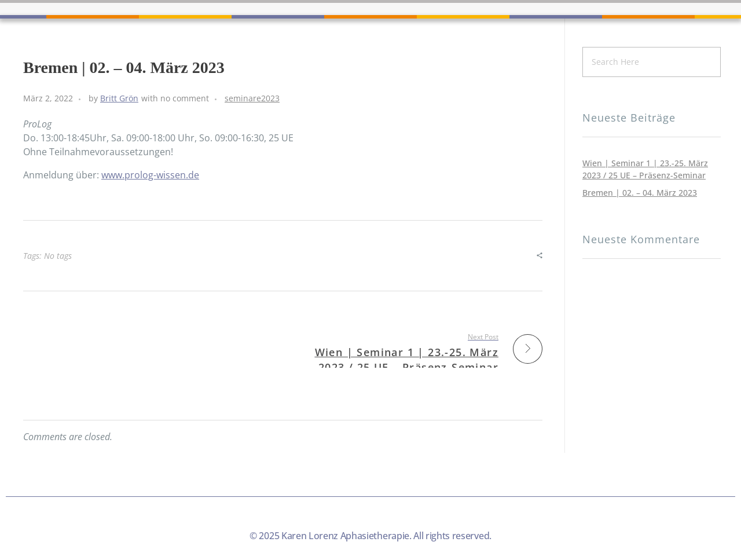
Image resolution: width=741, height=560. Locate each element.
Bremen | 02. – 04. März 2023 (640, 193)
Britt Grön (119, 98)
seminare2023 (252, 98)
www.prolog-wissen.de (150, 175)
